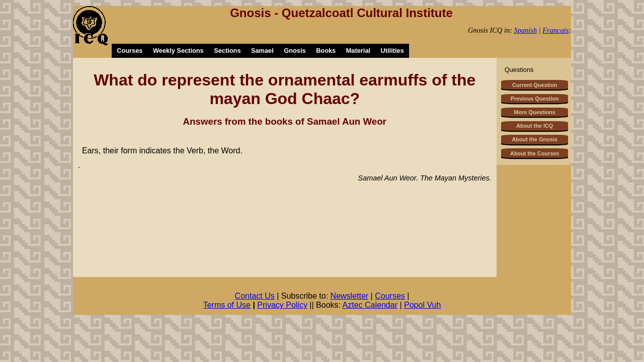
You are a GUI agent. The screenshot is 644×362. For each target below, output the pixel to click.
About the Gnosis (535, 139)
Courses (130, 51)
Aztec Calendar (370, 305)
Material (358, 51)
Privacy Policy (282, 305)
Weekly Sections (178, 51)
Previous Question (535, 99)
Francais (555, 30)
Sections (227, 51)
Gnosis (295, 51)
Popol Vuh (422, 305)
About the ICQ (535, 126)
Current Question (535, 85)
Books (326, 51)
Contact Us (255, 296)
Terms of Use (227, 305)
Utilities (392, 51)
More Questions (535, 112)
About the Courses (535, 153)
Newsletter (350, 296)
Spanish (526, 30)
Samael (262, 51)
